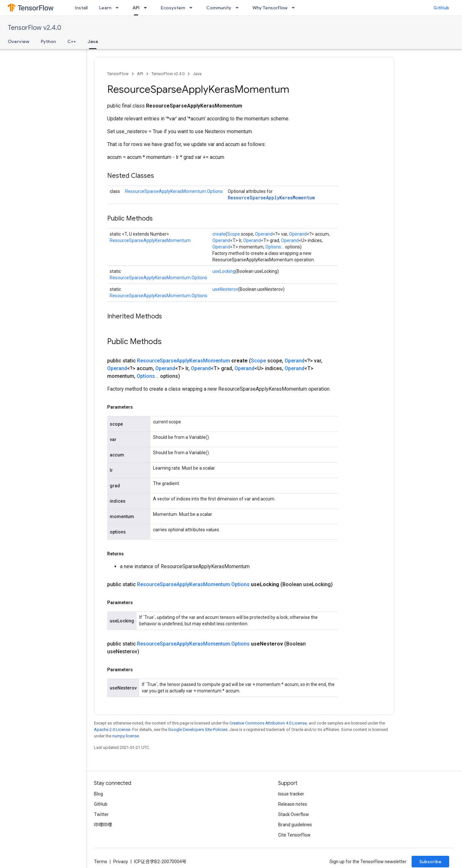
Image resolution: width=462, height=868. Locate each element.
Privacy (121, 862)
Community (219, 8)
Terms (101, 862)
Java (197, 74)
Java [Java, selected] (93, 41)
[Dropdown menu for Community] (239, 8)
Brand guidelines (295, 825)
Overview (18, 41)
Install (81, 8)
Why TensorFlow (270, 8)
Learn (105, 8)
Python (48, 41)
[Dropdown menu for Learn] (119, 8)
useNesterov (225, 289)
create (219, 234)
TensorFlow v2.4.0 (34, 28)
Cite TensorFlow (294, 835)
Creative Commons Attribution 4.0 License (268, 723)
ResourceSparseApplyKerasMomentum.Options (174, 191)
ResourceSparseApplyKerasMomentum (271, 198)
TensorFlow (118, 74)
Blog (98, 794)
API (140, 74)
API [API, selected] (136, 8)
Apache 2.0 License (112, 729)
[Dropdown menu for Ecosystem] (193, 8)
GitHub (441, 8)
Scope (234, 234)
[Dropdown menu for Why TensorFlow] (295, 8)
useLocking (224, 271)
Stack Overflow (294, 814)
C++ (72, 41)
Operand (264, 234)
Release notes (293, 804)
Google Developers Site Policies (198, 729)
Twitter (101, 814)
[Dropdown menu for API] (147, 8)
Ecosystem (173, 8)
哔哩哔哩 (103, 825)
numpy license (126, 736)
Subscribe (430, 862)
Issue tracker (291, 794)
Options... (275, 247)
